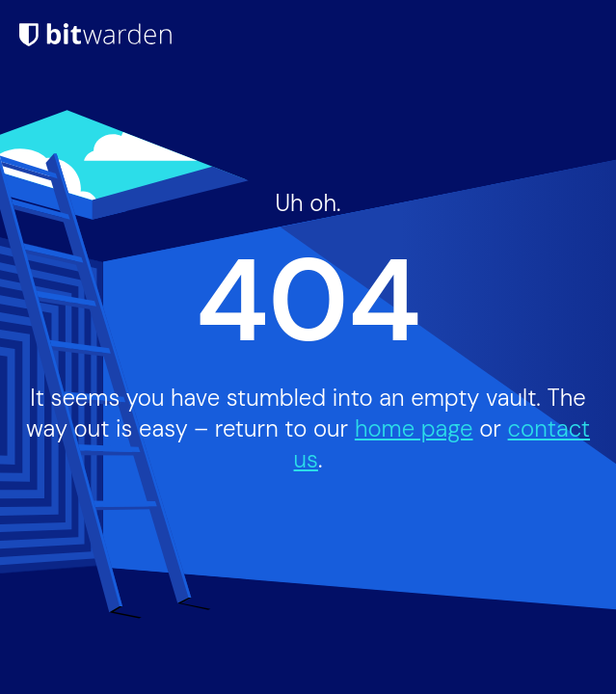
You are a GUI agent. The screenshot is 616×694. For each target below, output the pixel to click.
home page (414, 428)
